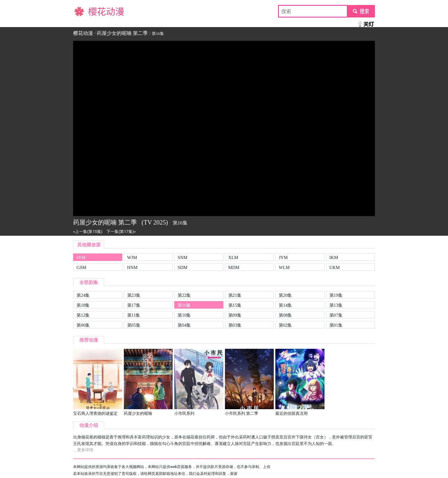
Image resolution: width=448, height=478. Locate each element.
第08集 (285, 315)
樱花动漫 (83, 11)
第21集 (235, 295)
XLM (233, 258)
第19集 (336, 295)
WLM (284, 267)
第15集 (235, 305)
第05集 (134, 325)
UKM (335, 267)
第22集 (184, 295)
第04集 (184, 325)
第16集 (184, 305)
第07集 (336, 315)
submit (361, 11)
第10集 (184, 315)
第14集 (285, 305)
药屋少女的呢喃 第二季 (122, 33)
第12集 (83, 315)
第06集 (83, 325)
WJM (132, 258)
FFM (81, 258)
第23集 (134, 295)
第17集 (134, 305)
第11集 (134, 315)
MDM (234, 267)
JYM (283, 258)
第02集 (285, 325)
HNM (133, 267)
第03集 (235, 325)
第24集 (83, 295)
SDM (182, 267)
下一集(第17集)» (121, 232)
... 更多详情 (83, 450)
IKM (334, 258)
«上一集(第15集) (88, 232)
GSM (81, 267)
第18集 (83, 305)
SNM (182, 258)
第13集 (336, 305)
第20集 (285, 295)
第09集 (235, 315)
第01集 (336, 325)
